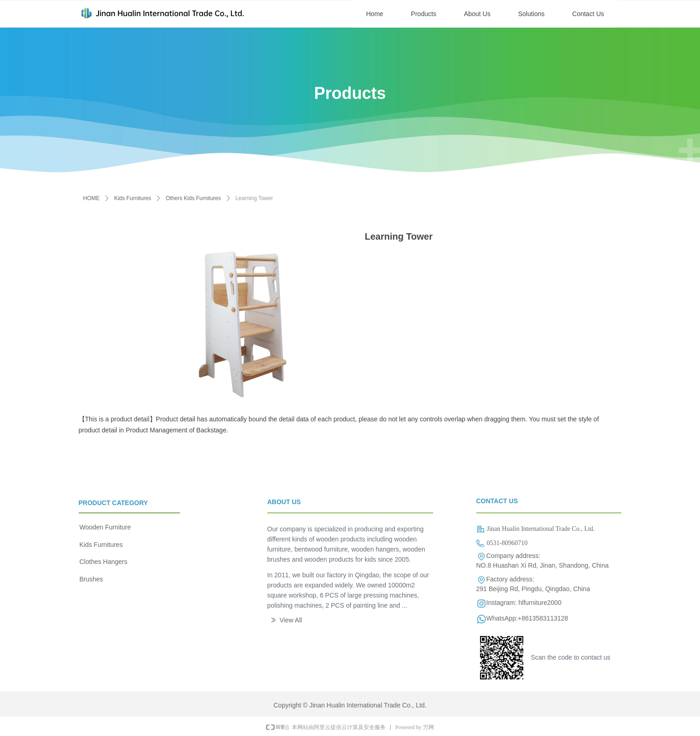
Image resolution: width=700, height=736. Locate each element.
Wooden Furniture (105, 527)
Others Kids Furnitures (193, 198)
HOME (92, 198)
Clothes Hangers (104, 562)
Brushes (91, 579)
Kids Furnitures (133, 198)
